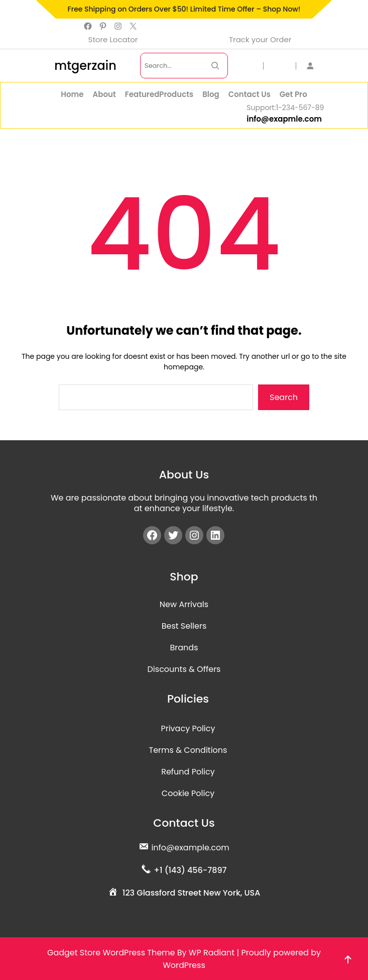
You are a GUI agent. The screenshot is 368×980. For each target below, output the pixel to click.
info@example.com (190, 848)
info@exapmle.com (284, 119)
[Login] (315, 66)
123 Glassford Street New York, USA (192, 893)
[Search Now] (215, 66)
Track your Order (260, 39)
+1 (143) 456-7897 (190, 870)
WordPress (184, 965)
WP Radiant (212, 953)
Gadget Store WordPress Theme (111, 953)
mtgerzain (85, 66)
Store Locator (113, 39)
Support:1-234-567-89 (285, 108)
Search (284, 397)
